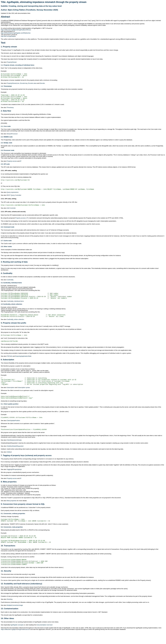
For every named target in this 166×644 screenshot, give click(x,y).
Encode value (32, 84)
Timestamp (10, 110)
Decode (42, 84)
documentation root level (45, 637)
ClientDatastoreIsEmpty (14, 449)
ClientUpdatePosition (13, 429)
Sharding (10, 612)
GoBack (9, 461)
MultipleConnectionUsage (15, 618)
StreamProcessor (12, 136)
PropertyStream (12, 62)
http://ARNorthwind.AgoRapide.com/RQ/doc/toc (16, 33)
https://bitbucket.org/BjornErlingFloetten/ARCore (16, 30)
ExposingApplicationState (23, 362)
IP (21, 164)
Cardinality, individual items (15, 306)
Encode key (24, 84)
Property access (12, 164)
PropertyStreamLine (13, 84)
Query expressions (13, 195)
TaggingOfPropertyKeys (14, 478)
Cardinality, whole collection (15, 325)
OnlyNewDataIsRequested (15, 455)
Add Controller (11, 212)
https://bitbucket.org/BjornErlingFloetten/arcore (15, 642)
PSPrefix (10, 362)
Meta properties (12, 509)
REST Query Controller (14, 198)
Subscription (11, 395)
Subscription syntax (24, 395)
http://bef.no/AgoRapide (8, 36)
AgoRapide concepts (17, 637)
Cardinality (10, 283)
